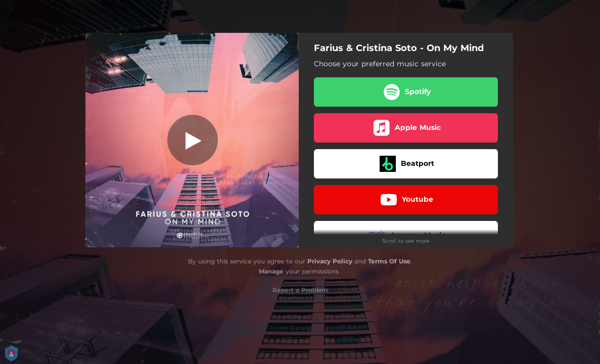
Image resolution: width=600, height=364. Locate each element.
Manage (271, 271)
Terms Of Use (389, 261)
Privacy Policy (330, 261)
